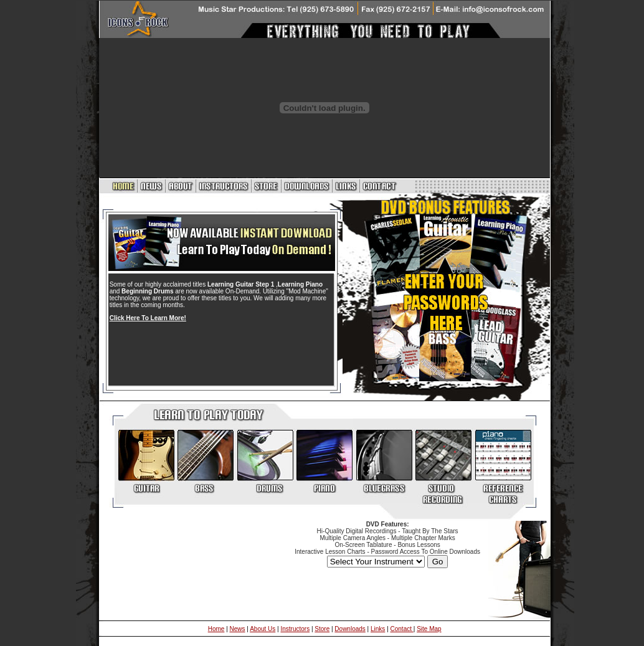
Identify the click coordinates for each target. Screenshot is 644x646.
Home (216, 629)
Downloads (350, 629)
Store (322, 629)
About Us (263, 629)
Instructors (295, 629)
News (238, 629)
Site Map (429, 629)
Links (378, 629)
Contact (402, 629)
